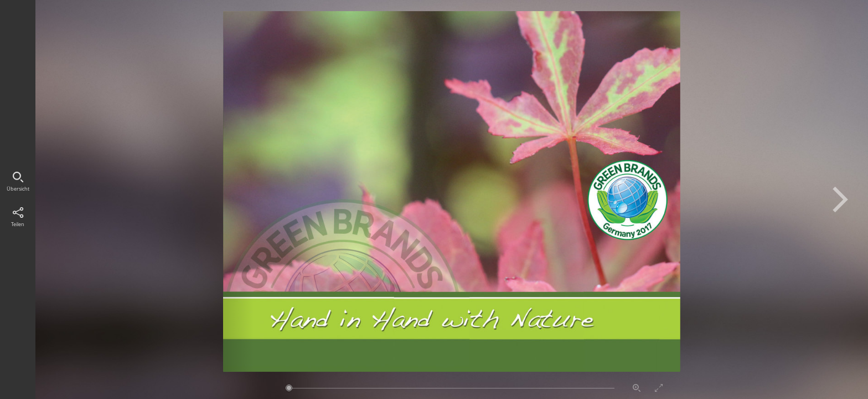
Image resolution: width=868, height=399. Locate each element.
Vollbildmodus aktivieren (659, 388)
